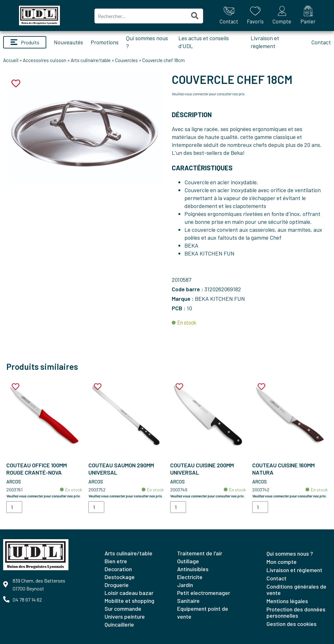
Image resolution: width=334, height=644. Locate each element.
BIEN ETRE (116, 561)
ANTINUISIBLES (193, 569)
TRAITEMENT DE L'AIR (200, 553)
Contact (321, 42)
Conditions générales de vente (296, 590)
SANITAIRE (188, 601)
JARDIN (185, 585)
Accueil (11, 60)
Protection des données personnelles (296, 612)
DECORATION (118, 569)
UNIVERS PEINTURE (125, 616)
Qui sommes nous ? (290, 553)
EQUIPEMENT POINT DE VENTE (203, 612)
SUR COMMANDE (123, 609)
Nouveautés (68, 42)
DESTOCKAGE (120, 577)
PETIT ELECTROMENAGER (204, 593)
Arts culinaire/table (91, 60)
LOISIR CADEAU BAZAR (129, 593)
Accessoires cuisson (45, 60)
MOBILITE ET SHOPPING (129, 601)
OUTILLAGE (188, 561)
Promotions (105, 42)
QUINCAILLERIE (119, 624)
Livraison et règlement (294, 570)
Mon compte (282, 562)
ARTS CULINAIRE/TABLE (128, 553)
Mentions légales (287, 601)
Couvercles (126, 60)
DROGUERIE (117, 585)
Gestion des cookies (292, 624)
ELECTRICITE (190, 577)
